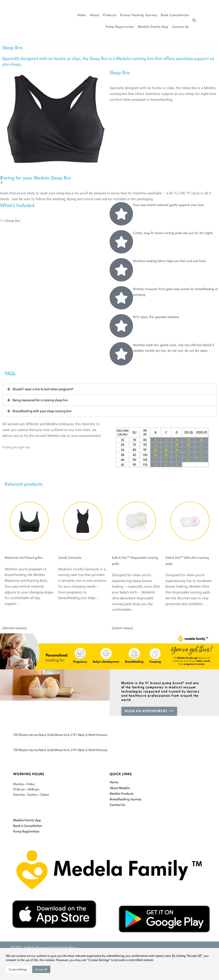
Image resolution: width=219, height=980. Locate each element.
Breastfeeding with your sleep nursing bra (42, 411)
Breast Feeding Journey (139, 15)
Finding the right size (16, 447)
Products (110, 15)
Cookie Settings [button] (18, 969)
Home (82, 15)
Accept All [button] (41, 969)
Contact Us (181, 27)
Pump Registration (120, 27)
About (95, 15)
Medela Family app (153, 27)
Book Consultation (175, 15)
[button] (194, 21)
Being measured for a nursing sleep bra (41, 400)
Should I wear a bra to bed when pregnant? (43, 389)
